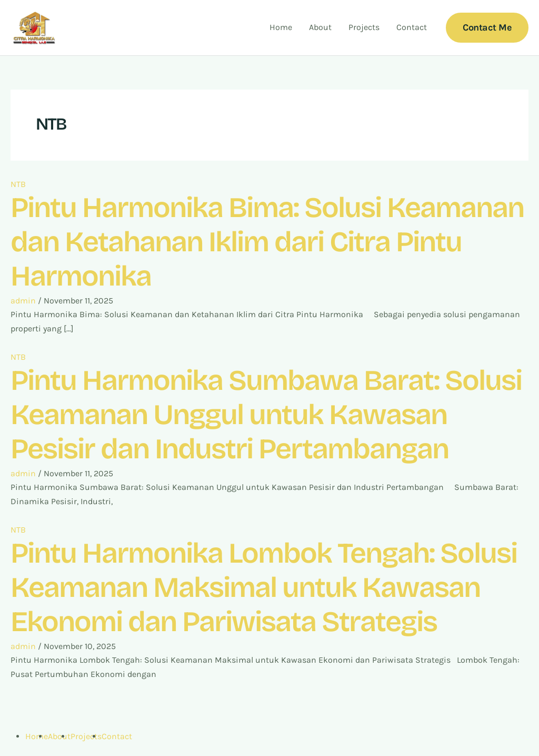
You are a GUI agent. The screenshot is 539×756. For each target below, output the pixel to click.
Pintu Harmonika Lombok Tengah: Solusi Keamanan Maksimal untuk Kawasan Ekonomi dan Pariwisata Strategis (264, 588)
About (320, 27)
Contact (412, 27)
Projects (364, 27)
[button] (487, 28)
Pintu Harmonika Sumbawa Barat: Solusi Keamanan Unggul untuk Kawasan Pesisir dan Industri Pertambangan (266, 415)
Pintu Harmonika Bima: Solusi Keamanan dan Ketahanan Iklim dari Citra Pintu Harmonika (267, 242)
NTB (18, 184)
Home (281, 27)
